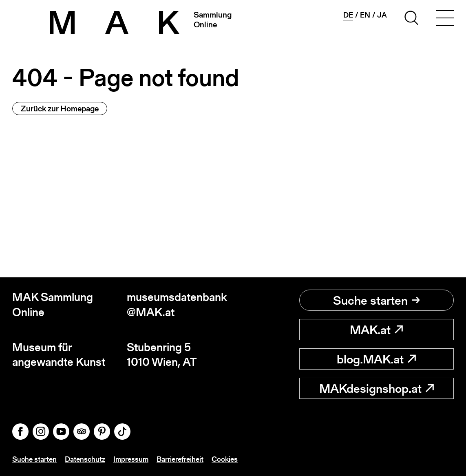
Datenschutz (85, 459)
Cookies (225, 459)
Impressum (131, 459)
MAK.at (376, 330)
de (348, 15)
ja (382, 15)
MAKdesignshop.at (377, 388)
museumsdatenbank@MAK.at (177, 304)
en (365, 15)
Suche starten (377, 300)
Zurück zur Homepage (60, 108)
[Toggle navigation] (445, 19)
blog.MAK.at (376, 359)
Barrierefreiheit (180, 459)
